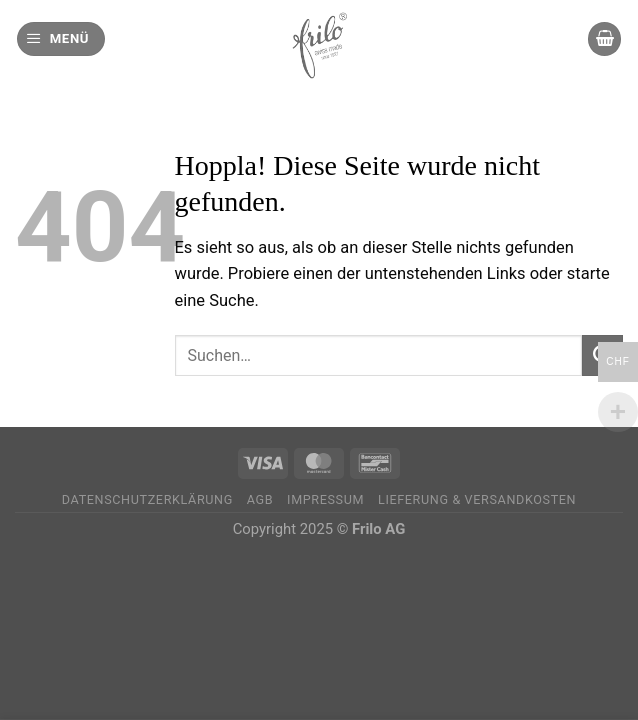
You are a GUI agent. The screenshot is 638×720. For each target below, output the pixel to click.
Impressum (325, 499)
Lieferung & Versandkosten (477, 499)
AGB (260, 499)
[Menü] (61, 39)
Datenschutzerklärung (147, 499)
